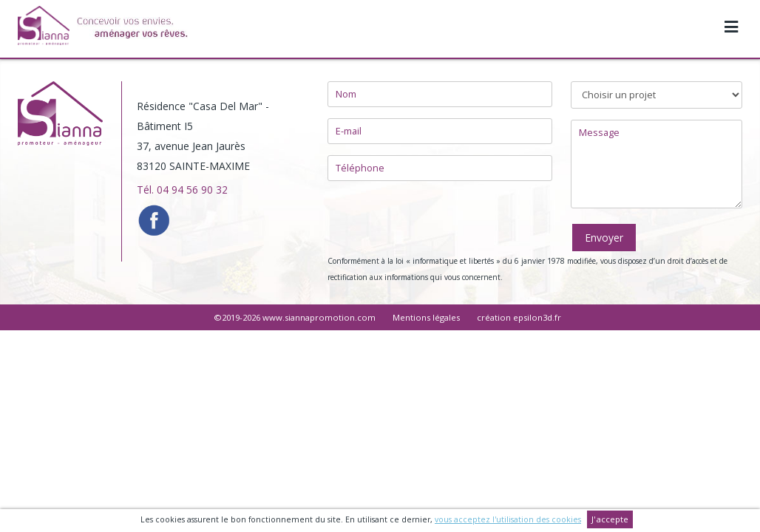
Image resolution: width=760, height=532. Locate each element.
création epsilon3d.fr (519, 317)
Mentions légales (426, 317)
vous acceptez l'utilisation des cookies (508, 519)
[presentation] (427, 218)
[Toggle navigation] (731, 19)
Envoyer (604, 238)
